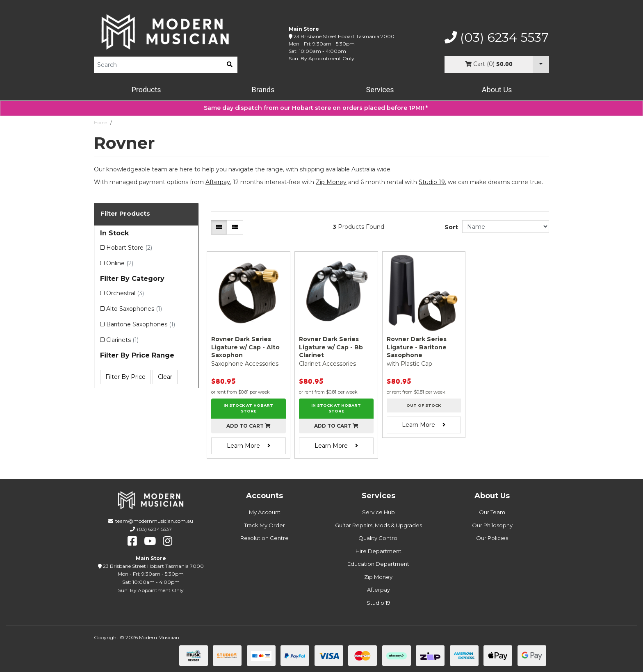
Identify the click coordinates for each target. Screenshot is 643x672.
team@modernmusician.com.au (154, 521)
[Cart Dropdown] (541, 65)
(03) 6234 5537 (497, 38)
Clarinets (122, 340)
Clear (165, 377)
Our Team (492, 512)
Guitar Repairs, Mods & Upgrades (379, 525)
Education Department (378, 564)
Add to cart (249, 426)
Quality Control (379, 538)
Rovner (123, 123)
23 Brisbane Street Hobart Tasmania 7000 (344, 36)
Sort (451, 227)
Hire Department (379, 551)
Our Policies (492, 538)
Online (120, 263)
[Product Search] (158, 65)
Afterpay (379, 590)
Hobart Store (129, 248)
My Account (265, 512)
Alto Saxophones (134, 309)
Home (100, 123)
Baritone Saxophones (141, 324)
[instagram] (168, 541)
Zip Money (378, 577)
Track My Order (264, 525)
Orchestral (125, 293)
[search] (230, 65)
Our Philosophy (492, 525)
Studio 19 (432, 182)
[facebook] (132, 541)
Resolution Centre (264, 538)
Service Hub (379, 512)
